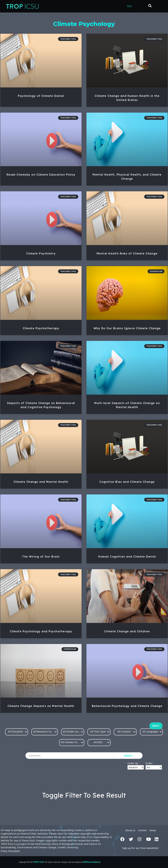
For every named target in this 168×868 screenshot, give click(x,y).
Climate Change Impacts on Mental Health (41, 706)
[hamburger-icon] (129, 6)
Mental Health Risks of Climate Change (127, 253)
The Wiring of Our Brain (41, 557)
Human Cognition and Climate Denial (127, 557)
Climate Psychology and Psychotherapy (41, 631)
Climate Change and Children (127, 631)
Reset (156, 726)
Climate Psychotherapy (41, 328)
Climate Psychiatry (41, 253)
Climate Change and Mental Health (41, 482)
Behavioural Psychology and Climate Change (127, 706)
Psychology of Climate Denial (41, 96)
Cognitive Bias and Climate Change (127, 482)
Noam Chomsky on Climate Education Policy (41, 175)
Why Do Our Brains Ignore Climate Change (127, 328)
